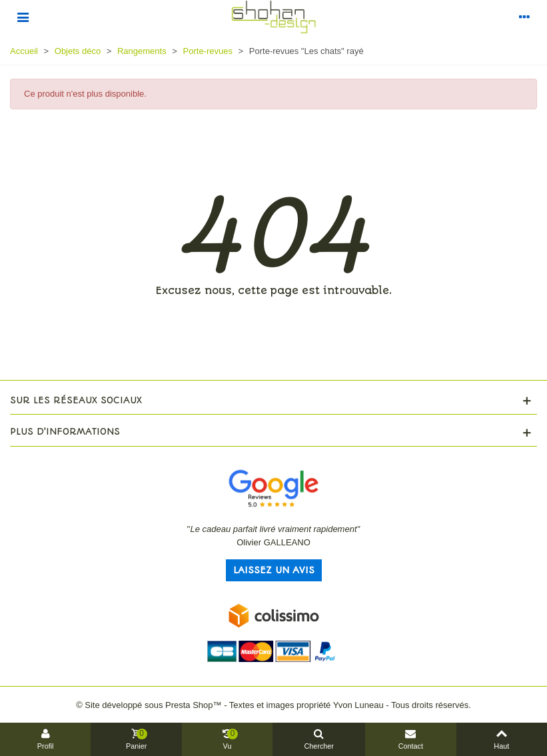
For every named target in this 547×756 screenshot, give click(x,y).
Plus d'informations (65, 431)
